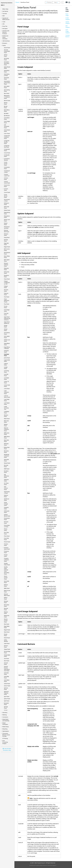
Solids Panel (7, 684)
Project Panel (6, 555)
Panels (4, 45)
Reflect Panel (6, 598)
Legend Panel (6, 364)
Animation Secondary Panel (7, 63)
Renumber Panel (7, 605)
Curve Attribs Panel (6, 196)
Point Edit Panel (6, 539)
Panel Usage (67, 15)
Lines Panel (7, 389)
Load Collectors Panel (6, 392)
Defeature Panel (6, 204)
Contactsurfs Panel (7, 171)
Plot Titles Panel (6, 533)
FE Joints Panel (6, 290)
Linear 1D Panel (6, 382)
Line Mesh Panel (7, 379)
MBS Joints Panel (7, 434)
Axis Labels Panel (7, 87)
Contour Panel (6, 179)
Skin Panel (7, 661)
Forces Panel (6, 307)
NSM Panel (7, 469)
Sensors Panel (6, 646)
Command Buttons (68, 36)
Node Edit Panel (6, 460)
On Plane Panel (6, 484)
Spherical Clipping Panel (6, 693)
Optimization (6, 731)
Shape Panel (7, 649)
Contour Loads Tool (7, 175)
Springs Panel (6, 707)
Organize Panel (6, 508)
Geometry (5, 712)
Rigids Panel (7, 630)
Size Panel (6, 659)
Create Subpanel (68, 19)
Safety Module (6, 641)
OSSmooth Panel (7, 512)
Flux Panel (7, 304)
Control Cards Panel (7, 182)
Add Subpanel (68, 27)
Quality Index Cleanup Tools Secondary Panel (7, 570)
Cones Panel (7, 153)
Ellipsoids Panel (6, 269)
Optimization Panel (7, 492)
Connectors (5, 717)
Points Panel (7, 542)
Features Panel (6, 294)
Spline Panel (7, 699)
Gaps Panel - (7, 318)
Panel (7, 500)
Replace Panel (6, 613)
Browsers (5, 43)
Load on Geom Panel (7, 396)
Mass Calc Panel (6, 421)
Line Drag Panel (6, 371)
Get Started (5, 11)
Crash (4, 22)
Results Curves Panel (6, 620)
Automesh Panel (7, 78)
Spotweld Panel (6, 704)
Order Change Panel (6, 504)
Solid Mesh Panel (7, 681)
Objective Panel (6, 480)
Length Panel (6, 368)
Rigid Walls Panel (7, 627)
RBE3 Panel (7, 588)
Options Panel (6, 496)
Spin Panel (7, 696)
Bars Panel (7, 93)
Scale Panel (7, 643)
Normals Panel (6, 466)
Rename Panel (6, 602)
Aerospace (5, 28)
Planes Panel (6, 530)
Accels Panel (7, 48)
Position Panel (6, 545)
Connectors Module (7, 159)
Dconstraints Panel (7, 200)
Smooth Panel (6, 664)
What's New (5, 9)
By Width (6, 113)
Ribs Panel (7, 624)
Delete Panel (7, 210)
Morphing (5, 729)
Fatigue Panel (6, 287)
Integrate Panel (6, 351)
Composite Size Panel (7, 146)
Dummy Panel (6, 240)
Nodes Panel (7, 463)
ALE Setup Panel (6, 59)
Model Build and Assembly (6, 720)
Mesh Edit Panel (6, 441)
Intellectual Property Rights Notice (38, 865)
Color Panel (7, 133)
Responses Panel (7, 616)
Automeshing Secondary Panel (7, 83)
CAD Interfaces (6, 41)
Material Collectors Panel (6, 429)
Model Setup (6, 727)
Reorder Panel (6, 609)
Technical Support (52, 865)
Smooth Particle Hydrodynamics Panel (7, 669)
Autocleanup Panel (7, 75)
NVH (4, 16)
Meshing (5, 715)
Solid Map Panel (6, 677)
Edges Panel (7, 247)
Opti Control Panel (6, 488)
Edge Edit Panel (6, 244)
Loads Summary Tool (6, 408)
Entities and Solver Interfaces (5, 37)
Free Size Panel (6, 314)
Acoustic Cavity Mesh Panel (7, 51)
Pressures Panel (6, 552)
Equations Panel (6, 276)
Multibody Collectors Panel (7, 456)
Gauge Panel (6, 326)
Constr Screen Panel (6, 164)
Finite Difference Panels (7, 300)
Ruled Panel (7, 638)
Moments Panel (6, 452)
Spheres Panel (6, 689)
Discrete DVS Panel (7, 231)
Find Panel (7, 297)
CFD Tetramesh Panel (7, 126)
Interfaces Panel (6, 355)
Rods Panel (7, 632)
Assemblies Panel (7, 71)
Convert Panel (6, 189)
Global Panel (6, 330)
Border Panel (6, 107)
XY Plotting (5, 738)
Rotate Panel (6, 635)
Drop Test (5, 26)
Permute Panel (6, 522)
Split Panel (7, 701)
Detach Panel (6, 224)
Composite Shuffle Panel (7, 142)
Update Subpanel (68, 23)
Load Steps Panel (7, 400)
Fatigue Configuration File (7, 283)
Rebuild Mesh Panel (7, 595)
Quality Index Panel (7, 564)
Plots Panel (7, 536)
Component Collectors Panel (7, 137)
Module (7, 348)
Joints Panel (7, 358)
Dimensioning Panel (7, 227)
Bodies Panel (6, 103)
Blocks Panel (7, 101)
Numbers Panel (6, 472)
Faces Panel (7, 279)
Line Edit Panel (6, 375)
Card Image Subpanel (68, 31)
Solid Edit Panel (6, 674)
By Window (7, 116)
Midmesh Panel (6, 444)
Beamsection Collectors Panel (7, 97)
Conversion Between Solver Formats (6, 735)
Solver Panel (7, 686)
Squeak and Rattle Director (6, 19)
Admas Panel (6, 55)
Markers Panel (6, 416)
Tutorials (5, 14)
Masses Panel (6, 425)
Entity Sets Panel (7, 273)
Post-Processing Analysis (5, 742)
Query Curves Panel (6, 578)
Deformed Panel (7, 207)
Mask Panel (7, 419)
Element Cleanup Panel (6, 265)
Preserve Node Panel (7, 548)
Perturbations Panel (7, 526)
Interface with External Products (6, 32)
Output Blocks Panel (7, 515)
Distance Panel (6, 235)
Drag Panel (7, 237)
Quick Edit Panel (7, 582)
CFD (3, 24)
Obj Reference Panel (6, 476)
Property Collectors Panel (6, 560)
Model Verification (5, 724)
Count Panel (7, 192)
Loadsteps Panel (7, 412)
